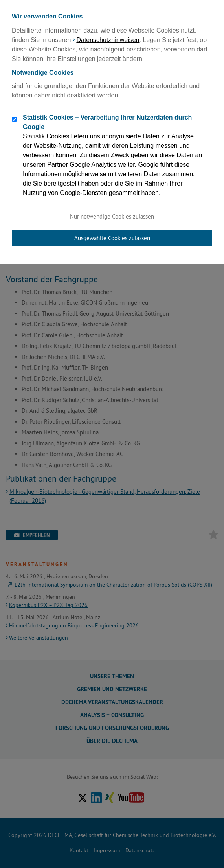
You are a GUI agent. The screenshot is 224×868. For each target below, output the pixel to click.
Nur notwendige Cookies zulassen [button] (112, 216)
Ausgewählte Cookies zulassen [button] (112, 238)
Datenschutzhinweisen (108, 40)
